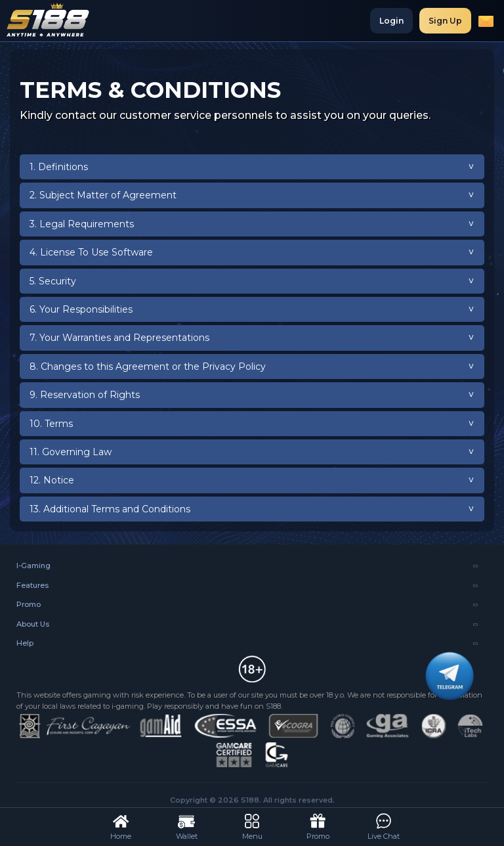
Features (32, 585)
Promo (29, 604)
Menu (252, 826)
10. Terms (51, 424)
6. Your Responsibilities (81, 309)
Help (25, 643)
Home (121, 826)
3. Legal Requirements (82, 224)
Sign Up (445, 21)
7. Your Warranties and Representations (119, 338)
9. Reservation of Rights (85, 395)
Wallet (187, 826)
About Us (33, 624)
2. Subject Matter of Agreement (103, 195)
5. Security (53, 281)
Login (391, 21)
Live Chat (384, 826)
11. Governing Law (71, 452)
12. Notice (52, 480)
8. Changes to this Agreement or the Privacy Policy (148, 367)
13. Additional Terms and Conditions (110, 509)
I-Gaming (33, 566)
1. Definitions (59, 167)
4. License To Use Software (91, 252)
